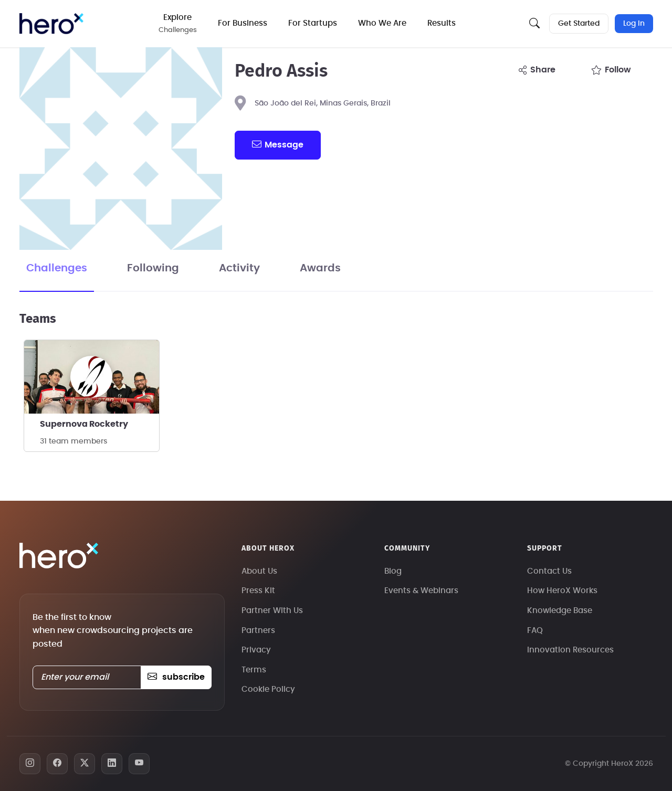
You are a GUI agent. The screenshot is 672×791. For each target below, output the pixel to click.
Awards (320, 268)
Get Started (579, 24)
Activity (239, 268)
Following (153, 268)
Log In (634, 24)
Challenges (57, 268)
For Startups (313, 23)
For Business (243, 23)
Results (442, 23)
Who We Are (382, 23)
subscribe (176, 677)
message (278, 144)
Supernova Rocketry (84, 424)
